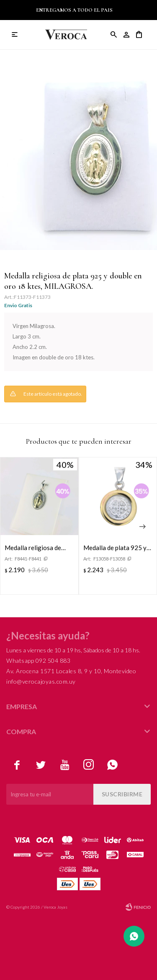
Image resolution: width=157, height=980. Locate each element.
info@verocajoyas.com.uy (41, 681)
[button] (142, 527)
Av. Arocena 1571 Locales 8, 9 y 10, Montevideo (71, 671)
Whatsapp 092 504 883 (38, 660)
